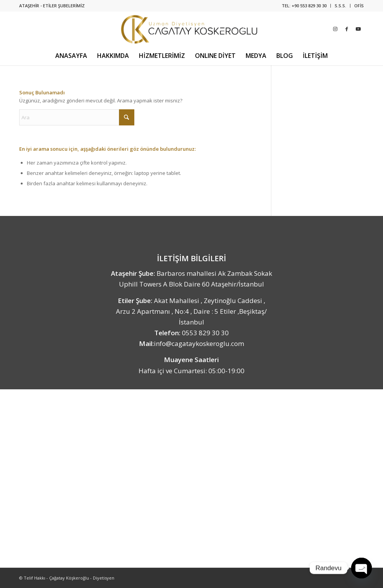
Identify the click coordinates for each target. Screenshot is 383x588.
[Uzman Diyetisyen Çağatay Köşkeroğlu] (192, 29)
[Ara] (77, 117)
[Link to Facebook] (347, 29)
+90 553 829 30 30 (309, 6)
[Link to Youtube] (358, 29)
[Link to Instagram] (335, 29)
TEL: (287, 6)
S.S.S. (340, 6)
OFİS (359, 6)
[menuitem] (304, 6)
